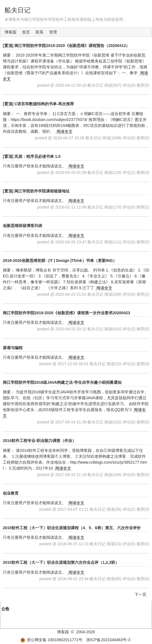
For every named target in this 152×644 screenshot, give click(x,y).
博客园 (10, 32)
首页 (26, 32)
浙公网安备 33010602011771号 (51, 640)
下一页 (140, 594)
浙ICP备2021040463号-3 (108, 640)
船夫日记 (17, 10)
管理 (53, 32)
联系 (39, 32)
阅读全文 (65, 131)
